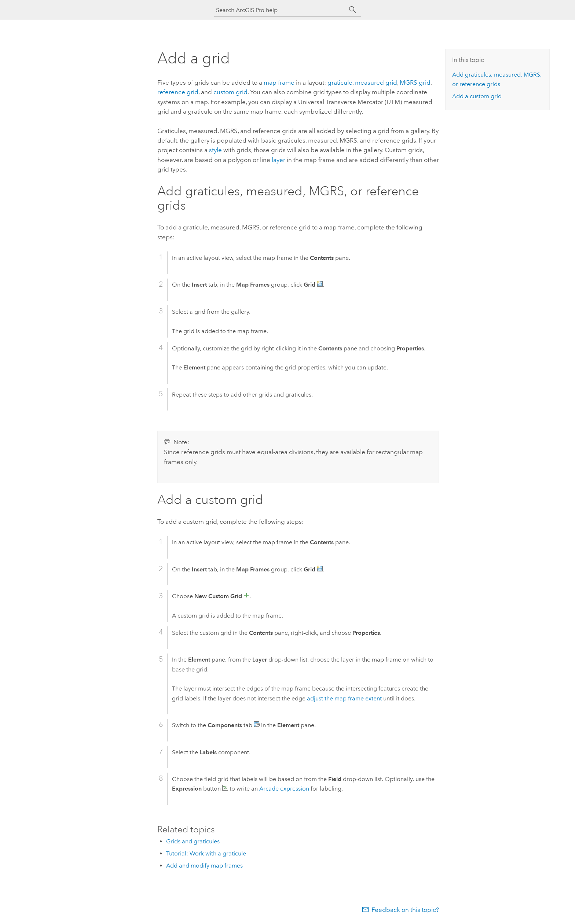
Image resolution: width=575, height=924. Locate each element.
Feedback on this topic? (405, 910)
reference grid (178, 92)
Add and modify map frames (204, 866)
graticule (340, 82)
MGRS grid (415, 82)
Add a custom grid (477, 96)
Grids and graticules (193, 841)
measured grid (376, 82)
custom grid (230, 92)
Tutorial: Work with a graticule (206, 853)
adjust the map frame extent (344, 698)
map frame (279, 82)
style (215, 150)
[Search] (353, 10)
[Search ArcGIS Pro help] (280, 10)
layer (279, 160)
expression (284, 789)
